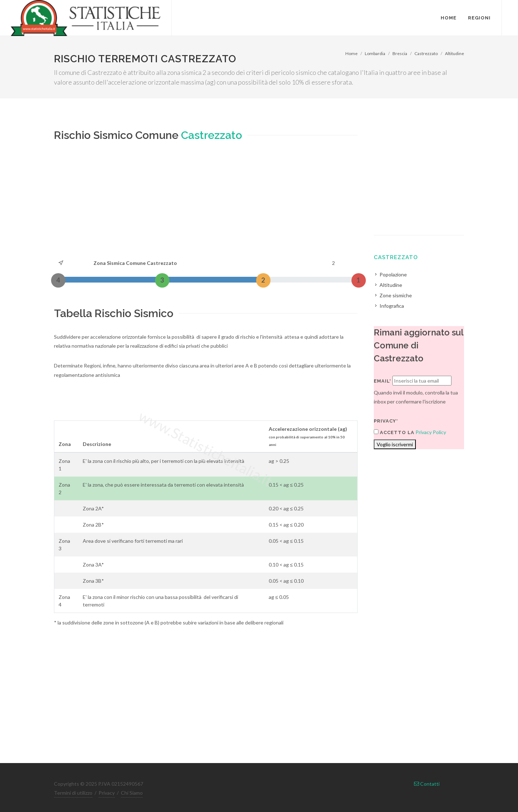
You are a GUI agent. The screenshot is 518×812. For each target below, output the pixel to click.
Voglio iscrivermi (395, 444)
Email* (383, 381)
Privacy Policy (431, 432)
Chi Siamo (132, 793)
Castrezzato (426, 53)
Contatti (427, 784)
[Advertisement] (206, 204)
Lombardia (375, 53)
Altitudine (455, 53)
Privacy (107, 793)
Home (351, 53)
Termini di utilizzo (73, 793)
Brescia (400, 53)
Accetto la (394, 432)
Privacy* (386, 421)
